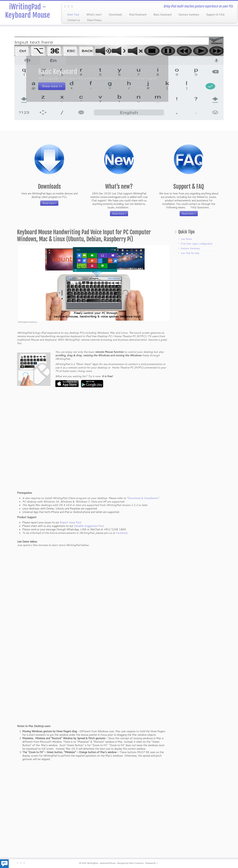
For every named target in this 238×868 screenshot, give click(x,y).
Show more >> (52, 86)
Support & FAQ (215, 14)
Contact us (74, 20)
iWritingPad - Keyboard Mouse (28, 11)
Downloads (115, 14)
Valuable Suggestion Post (89, 526)
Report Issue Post (71, 522)
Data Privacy (94, 20)
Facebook (122, 533)
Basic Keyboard (162, 14)
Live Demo (186, 239)
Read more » (49, 203)
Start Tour (73, 14)
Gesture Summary (189, 14)
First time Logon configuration (197, 244)
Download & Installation (143, 498)
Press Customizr (136, 863)
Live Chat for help (190, 253)
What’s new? (94, 14)
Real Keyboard (138, 14)
